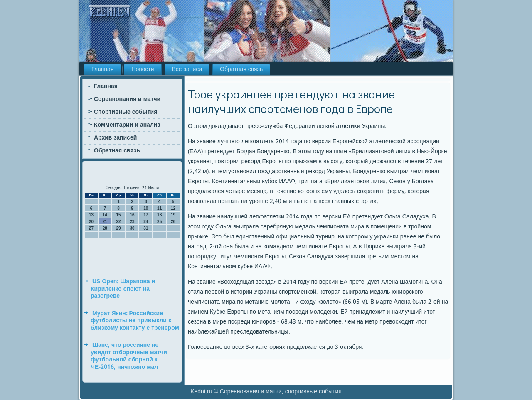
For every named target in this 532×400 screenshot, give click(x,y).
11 (159, 208)
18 (159, 215)
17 (146, 215)
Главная (102, 69)
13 (91, 215)
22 (119, 222)
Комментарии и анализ (127, 125)
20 (91, 222)
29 (119, 228)
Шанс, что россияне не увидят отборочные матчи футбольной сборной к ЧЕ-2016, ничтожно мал (129, 356)
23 (132, 222)
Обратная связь (241, 69)
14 (105, 215)
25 (159, 222)
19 (173, 215)
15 (119, 215)
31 (146, 228)
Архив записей (115, 138)
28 (105, 228)
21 (105, 222)
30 (132, 228)
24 (146, 222)
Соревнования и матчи (127, 99)
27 (91, 228)
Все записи (187, 69)
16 (132, 215)
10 (146, 208)
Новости (143, 69)
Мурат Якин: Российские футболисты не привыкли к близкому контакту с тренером (135, 321)
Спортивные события (126, 112)
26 (173, 222)
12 (173, 208)
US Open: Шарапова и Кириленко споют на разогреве (123, 289)
